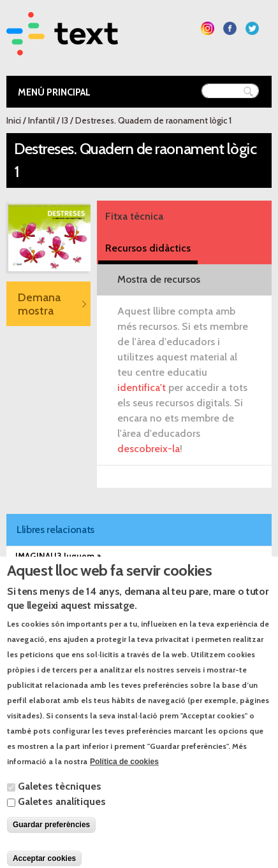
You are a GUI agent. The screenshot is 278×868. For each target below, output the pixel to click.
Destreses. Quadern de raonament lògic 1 (153, 120)
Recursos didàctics (148, 248)
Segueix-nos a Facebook (230, 28)
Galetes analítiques (62, 822)
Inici (14, 120)
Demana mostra (39, 304)
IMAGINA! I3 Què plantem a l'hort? (83, 576)
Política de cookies (124, 782)
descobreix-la (149, 449)
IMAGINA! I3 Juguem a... (61, 556)
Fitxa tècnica (134, 216)
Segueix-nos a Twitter (252, 28)
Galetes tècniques (60, 807)
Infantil (41, 120)
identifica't (142, 388)
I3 (65, 120)
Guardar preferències (51, 845)
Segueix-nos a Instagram (208, 28)
